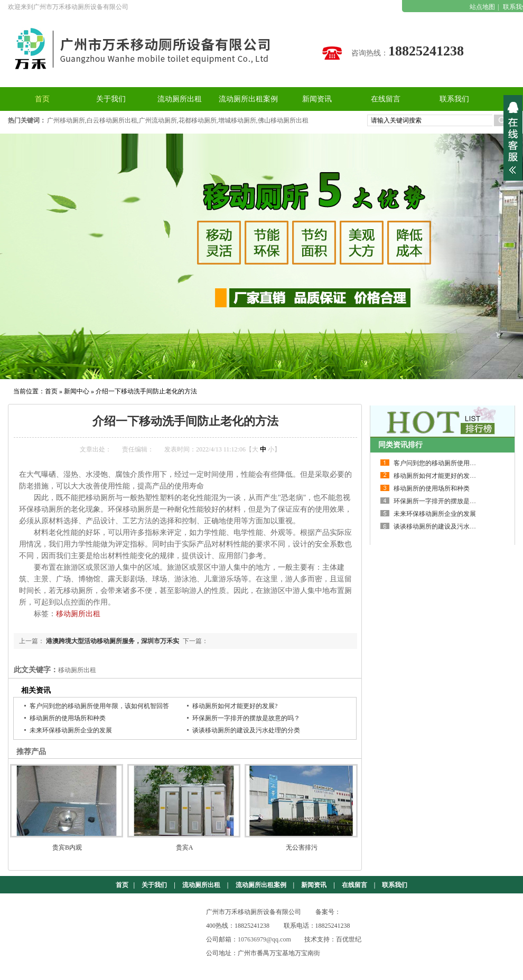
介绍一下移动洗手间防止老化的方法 (146, 391)
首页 (51, 391)
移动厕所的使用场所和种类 (68, 718)
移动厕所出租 (78, 614)
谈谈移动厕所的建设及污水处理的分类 (246, 730)
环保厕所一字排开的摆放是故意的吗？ (246, 718)
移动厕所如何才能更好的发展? (235, 706)
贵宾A (185, 847)
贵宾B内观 (67, 847)
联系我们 (395, 885)
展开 (513, 138)
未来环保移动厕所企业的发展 (71, 730)
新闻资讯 (314, 885)
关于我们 (154, 885)
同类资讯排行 (400, 445)
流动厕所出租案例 (261, 885)
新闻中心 (77, 391)
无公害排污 (302, 847)
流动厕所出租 (201, 885)
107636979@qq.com (264, 939)
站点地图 (482, 7)
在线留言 (354, 885)
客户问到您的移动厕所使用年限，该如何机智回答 (99, 706)
